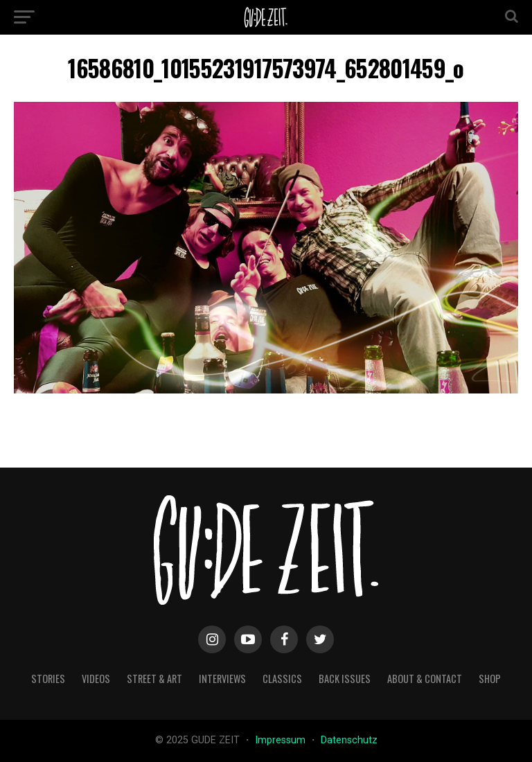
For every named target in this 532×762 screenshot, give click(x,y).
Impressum (282, 740)
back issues (345, 679)
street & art (154, 679)
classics (282, 679)
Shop (490, 679)
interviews (222, 679)
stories (48, 679)
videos (96, 679)
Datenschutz (349, 740)
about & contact (425, 679)
